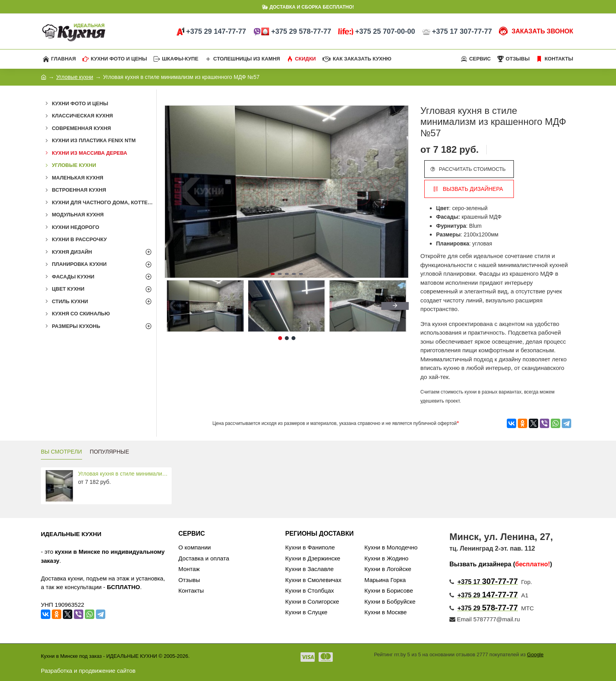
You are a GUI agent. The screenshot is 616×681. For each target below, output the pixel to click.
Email (461, 619)
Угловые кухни (75, 77)
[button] (400, 192)
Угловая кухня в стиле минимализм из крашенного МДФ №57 (124, 474)
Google (535, 654)
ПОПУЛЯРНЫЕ (110, 452)
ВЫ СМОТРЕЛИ (61, 452)
